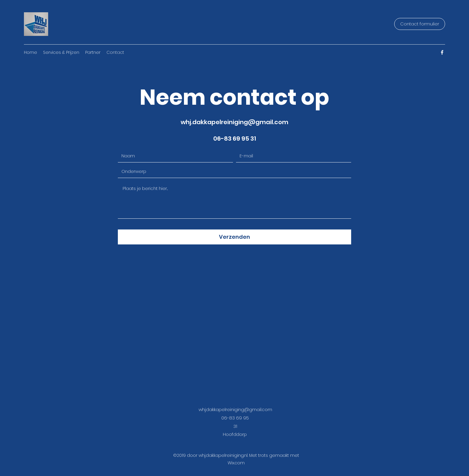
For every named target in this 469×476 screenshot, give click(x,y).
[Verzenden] (234, 237)
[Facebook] (442, 52)
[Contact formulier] (420, 24)
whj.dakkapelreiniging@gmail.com (234, 122)
